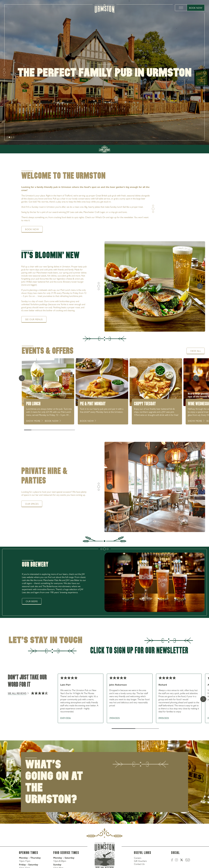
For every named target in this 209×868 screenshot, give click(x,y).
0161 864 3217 (192, 133)
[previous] (110, 287)
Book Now (196, 8)
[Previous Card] (22, 378)
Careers (138, 858)
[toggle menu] (181, 8)
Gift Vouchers (140, 861)
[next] (7, 137)
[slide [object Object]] (9, 137)
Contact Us (139, 864)
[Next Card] (196, 378)
